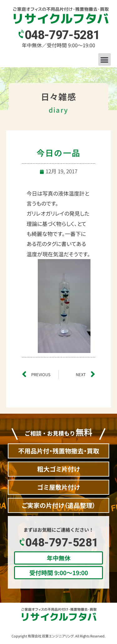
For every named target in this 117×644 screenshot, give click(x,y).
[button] (105, 60)
